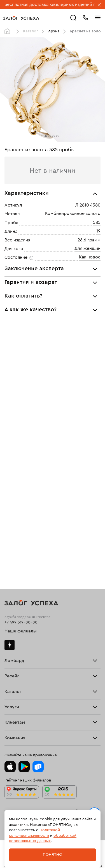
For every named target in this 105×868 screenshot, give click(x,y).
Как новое (90, 257)
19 (98, 231)
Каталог (31, 31)
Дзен (10, 645)
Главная (9, 32)
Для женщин (88, 248)
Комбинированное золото (73, 214)
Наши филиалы (21, 631)
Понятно (53, 855)
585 (97, 222)
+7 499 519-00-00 (21, 622)
